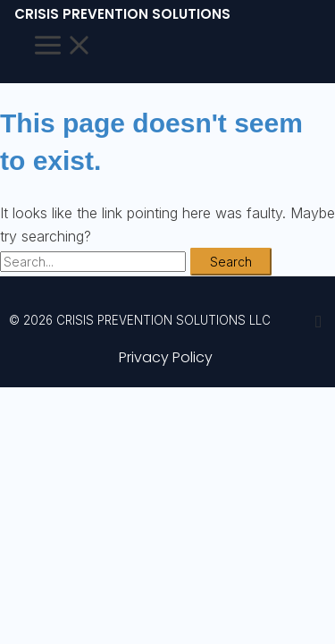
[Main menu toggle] (63, 47)
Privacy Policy (166, 357)
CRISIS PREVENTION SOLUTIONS (122, 14)
